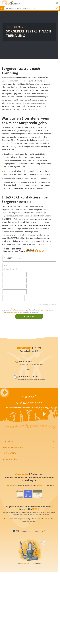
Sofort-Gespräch (10, 467)
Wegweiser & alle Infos (12, 463)
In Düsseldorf (9, 448)
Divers (19, 269)
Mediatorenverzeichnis (12, 455)
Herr (12, 269)
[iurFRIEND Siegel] (20, 500)
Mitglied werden (10, 460)
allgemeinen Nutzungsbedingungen (23, 309)
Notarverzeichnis (10, 457)
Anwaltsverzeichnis (11, 452)
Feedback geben (10, 471)
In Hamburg (8, 446)
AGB (18, 537)
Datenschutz (26, 537)
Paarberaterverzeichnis (12, 458)
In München (8, 451)
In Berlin (7, 445)
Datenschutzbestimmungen (14, 313)
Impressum (38, 537)
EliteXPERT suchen (10, 473)
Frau (6, 269)
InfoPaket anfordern (11, 461)
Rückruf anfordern (10, 470)
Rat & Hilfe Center (10, 475)
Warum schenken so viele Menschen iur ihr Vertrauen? (30, 491)
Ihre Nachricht (31, 250)
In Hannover (8, 449)
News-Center (8, 465)
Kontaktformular (10, 469)
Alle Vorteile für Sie (11, 464)
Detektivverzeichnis (11, 454)
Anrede (6, 265)
